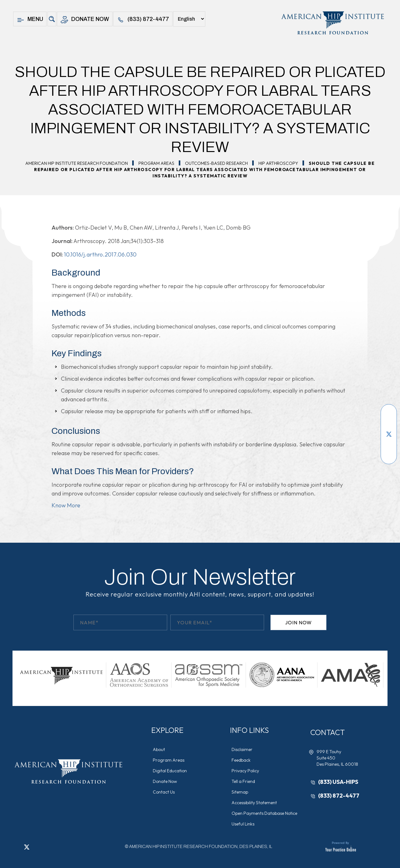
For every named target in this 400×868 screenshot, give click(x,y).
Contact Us (164, 792)
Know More (66, 505)
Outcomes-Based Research (216, 163)
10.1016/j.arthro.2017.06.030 (100, 254)
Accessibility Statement (254, 803)
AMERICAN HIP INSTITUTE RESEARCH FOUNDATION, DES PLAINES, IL (201, 847)
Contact (327, 732)
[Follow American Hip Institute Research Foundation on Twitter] (389, 434)
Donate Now (85, 20)
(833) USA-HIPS (338, 782)
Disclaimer (242, 749)
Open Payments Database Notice (264, 813)
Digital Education (170, 771)
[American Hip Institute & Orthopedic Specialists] (332, 23)
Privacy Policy (245, 771)
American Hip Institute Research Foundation (77, 163)
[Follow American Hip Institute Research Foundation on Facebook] (389, 415)
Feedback (241, 760)
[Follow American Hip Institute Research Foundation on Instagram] (389, 453)
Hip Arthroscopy (278, 163)
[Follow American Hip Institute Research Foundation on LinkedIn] (389, 444)
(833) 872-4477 (143, 20)
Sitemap (240, 792)
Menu (30, 20)
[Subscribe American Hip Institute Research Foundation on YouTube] (389, 425)
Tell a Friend (243, 781)
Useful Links (243, 824)
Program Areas (156, 163)
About (159, 749)
